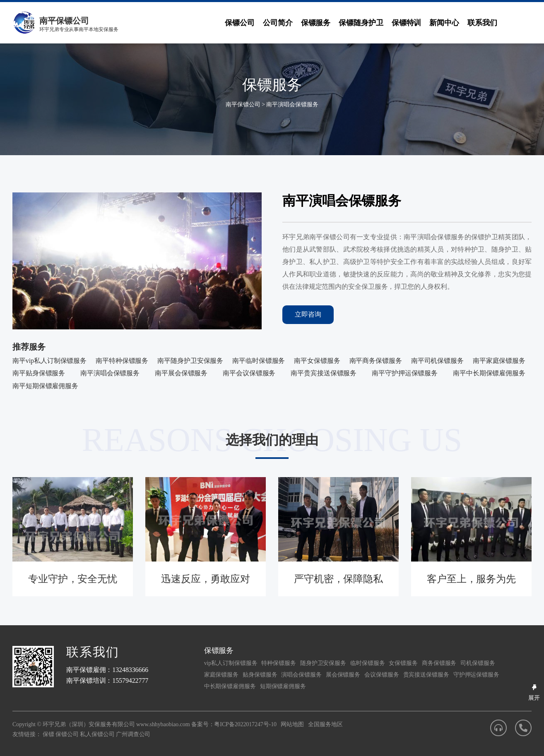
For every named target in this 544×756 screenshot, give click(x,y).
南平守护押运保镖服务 (405, 373)
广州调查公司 (133, 734)
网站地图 (292, 724)
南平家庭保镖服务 (499, 361)
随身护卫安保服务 (323, 663)
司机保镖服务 (478, 663)
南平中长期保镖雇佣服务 (489, 373)
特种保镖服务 (278, 663)
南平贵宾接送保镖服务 (324, 373)
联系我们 (482, 23)
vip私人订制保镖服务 (231, 663)
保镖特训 (407, 23)
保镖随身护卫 (361, 23)
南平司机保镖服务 (437, 361)
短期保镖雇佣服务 (283, 686)
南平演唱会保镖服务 (292, 104)
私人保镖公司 (97, 734)
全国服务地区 (325, 724)
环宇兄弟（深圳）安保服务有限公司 (89, 724)
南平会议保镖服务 (249, 373)
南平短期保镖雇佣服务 (45, 386)
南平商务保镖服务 (376, 361)
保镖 (48, 734)
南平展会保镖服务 (181, 373)
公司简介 (278, 23)
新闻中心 (444, 23)
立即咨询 (308, 314)
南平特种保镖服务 (122, 361)
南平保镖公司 (243, 104)
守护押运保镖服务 (476, 675)
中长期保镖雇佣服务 (230, 686)
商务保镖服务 (439, 663)
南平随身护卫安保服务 (190, 361)
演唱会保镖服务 (301, 675)
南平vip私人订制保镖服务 (49, 361)
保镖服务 (316, 23)
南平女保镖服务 (317, 361)
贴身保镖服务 (260, 675)
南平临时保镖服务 (259, 361)
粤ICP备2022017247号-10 (245, 724)
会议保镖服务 (382, 675)
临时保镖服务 (367, 663)
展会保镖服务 (343, 675)
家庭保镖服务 (221, 675)
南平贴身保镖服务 (39, 373)
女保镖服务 (403, 663)
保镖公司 (240, 23)
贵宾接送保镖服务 (426, 675)
